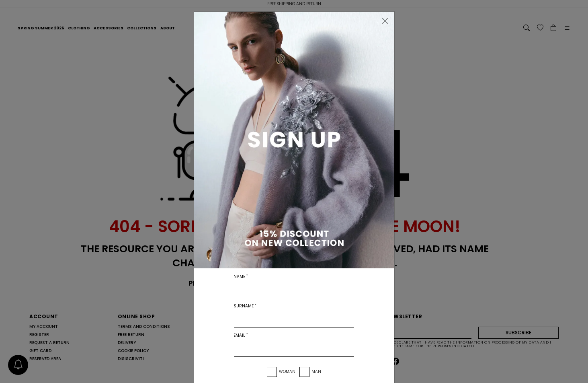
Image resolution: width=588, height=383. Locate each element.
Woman (287, 372)
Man (316, 372)
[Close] (385, 21)
